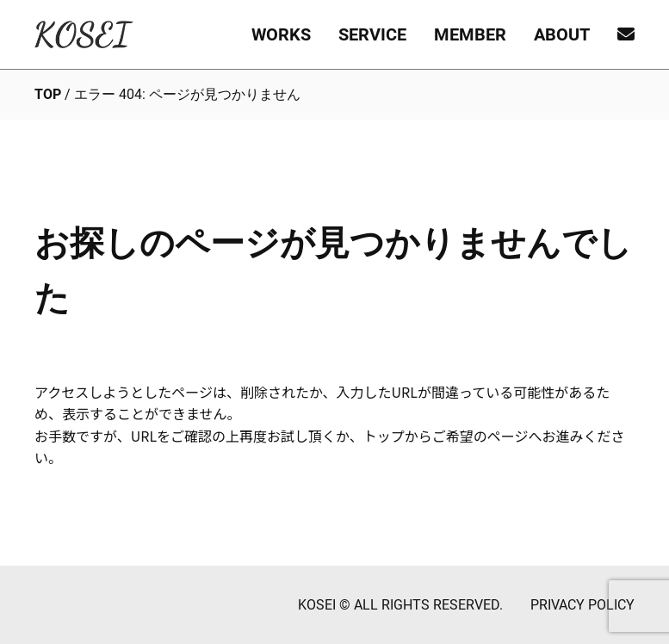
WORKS (281, 34)
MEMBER (470, 34)
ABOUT (562, 34)
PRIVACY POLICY (582, 605)
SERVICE (372, 34)
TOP (48, 94)
